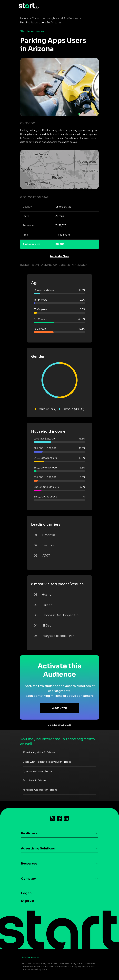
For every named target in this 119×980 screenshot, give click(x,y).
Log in (26, 893)
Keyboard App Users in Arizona (40, 790)
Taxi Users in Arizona (34, 780)
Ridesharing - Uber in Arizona (39, 752)
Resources (29, 864)
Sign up (27, 901)
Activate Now (59, 256)
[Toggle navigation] (98, 6)
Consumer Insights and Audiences (55, 18)
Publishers (29, 833)
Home (24, 18)
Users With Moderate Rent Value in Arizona (47, 762)
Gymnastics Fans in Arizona (38, 771)
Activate (60, 708)
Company (28, 879)
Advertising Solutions (38, 848)
